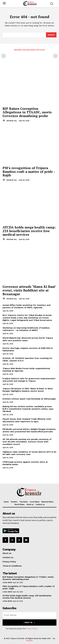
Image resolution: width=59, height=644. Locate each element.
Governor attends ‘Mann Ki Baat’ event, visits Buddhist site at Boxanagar (29, 290)
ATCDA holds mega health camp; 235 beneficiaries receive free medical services (29, 231)
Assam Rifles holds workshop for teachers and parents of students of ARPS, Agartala (26, 306)
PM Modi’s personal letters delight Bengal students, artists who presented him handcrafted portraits (29, 430)
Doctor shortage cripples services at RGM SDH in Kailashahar (28, 349)
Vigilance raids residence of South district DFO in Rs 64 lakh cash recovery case (29, 453)
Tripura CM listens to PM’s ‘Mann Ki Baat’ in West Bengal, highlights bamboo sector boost (28, 390)
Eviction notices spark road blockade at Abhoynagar (29, 399)
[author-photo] (4, 121)
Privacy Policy (31, 629)
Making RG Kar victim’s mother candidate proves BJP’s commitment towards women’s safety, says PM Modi (28, 409)
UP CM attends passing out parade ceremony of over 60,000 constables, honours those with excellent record (27, 442)
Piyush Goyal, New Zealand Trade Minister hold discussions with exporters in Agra (27, 420)
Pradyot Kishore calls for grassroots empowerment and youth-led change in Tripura (29, 380)
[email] (29, 615)
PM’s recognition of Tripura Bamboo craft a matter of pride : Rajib (29, 171)
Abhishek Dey (12, 121)
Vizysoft (29, 640)
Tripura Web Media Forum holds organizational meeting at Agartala (26, 370)
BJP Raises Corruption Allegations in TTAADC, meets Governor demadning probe (27, 112)
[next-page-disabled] (55, 56)
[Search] (51, 35)
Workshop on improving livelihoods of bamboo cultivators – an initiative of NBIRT (26, 329)
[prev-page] (4, 56)
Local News (7, 582)
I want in (30, 622)
